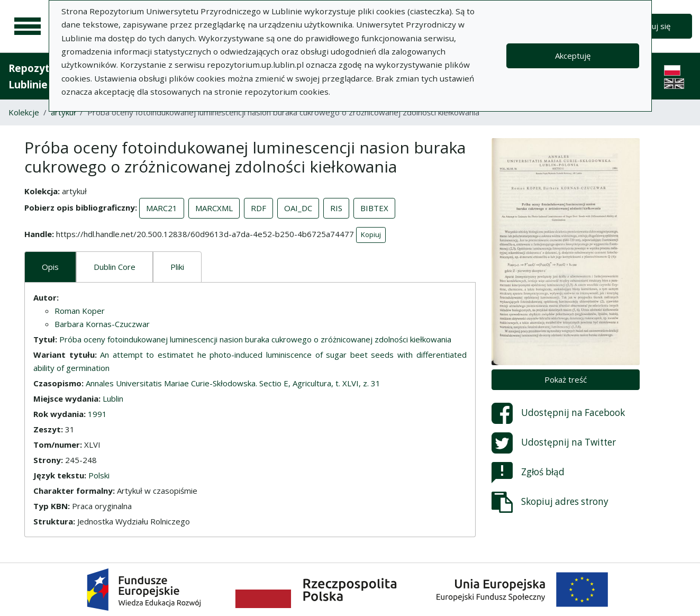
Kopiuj (371, 234)
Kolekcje (24, 112)
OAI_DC (298, 208)
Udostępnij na (558, 413)
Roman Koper (80, 311)
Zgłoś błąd (528, 473)
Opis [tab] (50, 267)
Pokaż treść (566, 379)
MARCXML (214, 208)
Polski (99, 475)
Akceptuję (573, 56)
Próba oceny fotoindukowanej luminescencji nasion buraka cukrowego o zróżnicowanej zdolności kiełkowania (255, 339)
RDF (258, 208)
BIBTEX (374, 208)
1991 (97, 414)
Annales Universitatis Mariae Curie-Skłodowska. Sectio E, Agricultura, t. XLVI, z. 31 (233, 383)
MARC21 (162, 208)
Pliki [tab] (177, 267)
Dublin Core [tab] (115, 267)
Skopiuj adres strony (550, 502)
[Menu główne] (28, 26)
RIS (336, 208)
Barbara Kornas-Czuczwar (102, 324)
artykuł (63, 112)
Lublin (113, 398)
